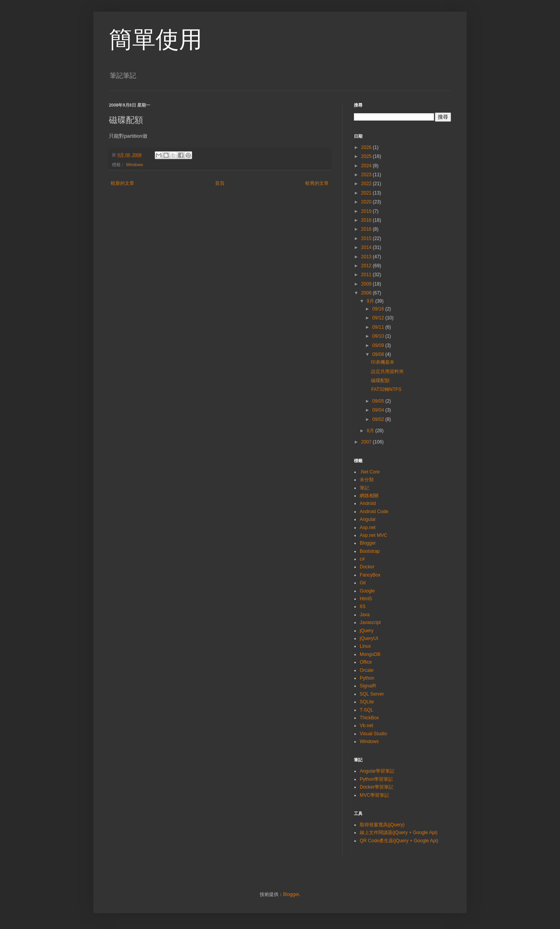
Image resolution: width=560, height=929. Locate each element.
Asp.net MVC (374, 535)
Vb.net (367, 726)
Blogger (368, 543)
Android (368, 503)
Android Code (374, 512)
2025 (367, 156)
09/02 (379, 419)
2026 (367, 147)
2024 (367, 166)
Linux (365, 646)
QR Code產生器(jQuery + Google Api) (399, 841)
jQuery (367, 631)
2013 (367, 257)
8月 (371, 431)
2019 (367, 211)
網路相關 (369, 496)
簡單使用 (156, 39)
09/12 (379, 318)
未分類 (367, 480)
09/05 (379, 401)
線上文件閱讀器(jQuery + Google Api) (399, 833)
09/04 (379, 410)
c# (362, 559)
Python (367, 678)
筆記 (364, 488)
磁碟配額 (380, 380)
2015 (367, 238)
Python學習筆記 (376, 779)
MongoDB (370, 654)
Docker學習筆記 (376, 787)
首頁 (220, 183)
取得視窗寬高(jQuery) (382, 825)
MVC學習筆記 (374, 795)
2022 (367, 184)
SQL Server (372, 694)
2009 (367, 284)
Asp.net (368, 528)
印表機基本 (383, 362)
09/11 (379, 327)
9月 (371, 301)
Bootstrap (370, 551)
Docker (367, 567)
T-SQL (367, 710)
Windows (135, 165)
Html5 (366, 599)
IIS (363, 606)
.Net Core (370, 472)
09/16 (379, 309)
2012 (367, 266)
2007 (367, 442)
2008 (367, 293)
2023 (367, 175)
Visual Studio (373, 734)
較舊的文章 (317, 183)
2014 (367, 247)
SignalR (368, 686)
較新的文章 (122, 183)
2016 (367, 229)
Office (366, 662)
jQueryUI (369, 638)
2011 (367, 275)
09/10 (379, 336)
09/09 (379, 345)
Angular (368, 519)
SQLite (367, 702)
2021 (367, 193)
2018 (367, 220)
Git (363, 583)
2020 (367, 202)
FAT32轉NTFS (386, 389)
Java (365, 615)
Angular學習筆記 (377, 771)
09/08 (379, 354)
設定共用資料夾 (387, 372)
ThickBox (369, 718)
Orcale (367, 670)
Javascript (370, 622)
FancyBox (370, 575)
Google (367, 591)
